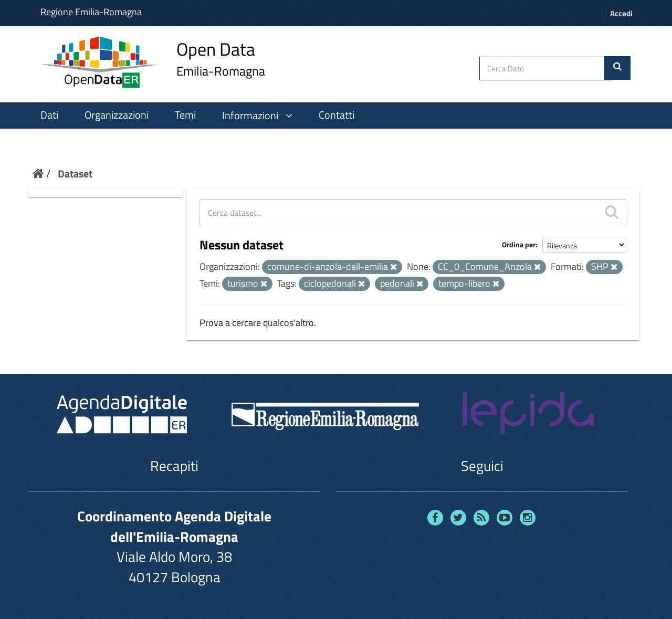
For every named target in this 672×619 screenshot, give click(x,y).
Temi (185, 115)
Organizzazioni (117, 115)
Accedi (621, 13)
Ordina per (519, 244)
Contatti (337, 115)
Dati (49, 115)
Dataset (75, 174)
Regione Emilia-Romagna (91, 12)
